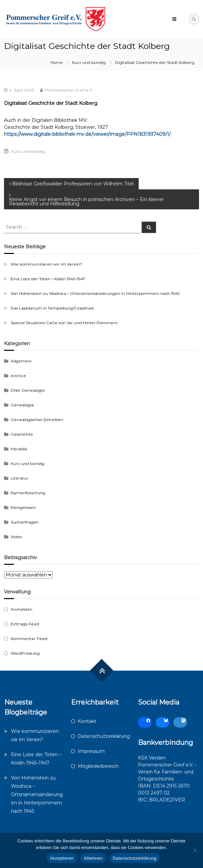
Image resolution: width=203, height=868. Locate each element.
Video (16, 537)
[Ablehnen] (195, 850)
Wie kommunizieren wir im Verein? (46, 264)
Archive (18, 376)
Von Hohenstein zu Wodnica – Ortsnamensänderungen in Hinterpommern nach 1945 (95, 293)
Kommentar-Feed (29, 639)
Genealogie (22, 405)
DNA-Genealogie (28, 390)
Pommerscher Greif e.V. (69, 90)
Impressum (91, 751)
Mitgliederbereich (98, 766)
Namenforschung (28, 493)
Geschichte (22, 434)
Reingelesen (23, 507)
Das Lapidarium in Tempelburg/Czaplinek (52, 308)
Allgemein (21, 361)
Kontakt (87, 721)
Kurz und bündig (89, 62)
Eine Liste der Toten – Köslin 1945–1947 (48, 279)
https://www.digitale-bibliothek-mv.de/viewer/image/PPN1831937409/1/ (87, 134)
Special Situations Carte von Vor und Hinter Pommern (64, 323)
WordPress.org (25, 653)
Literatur (19, 478)
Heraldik (19, 449)
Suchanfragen (25, 522)
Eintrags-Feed (25, 624)
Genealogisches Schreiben (37, 420)
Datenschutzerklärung (104, 736)
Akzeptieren (62, 858)
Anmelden (21, 609)
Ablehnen (93, 858)
